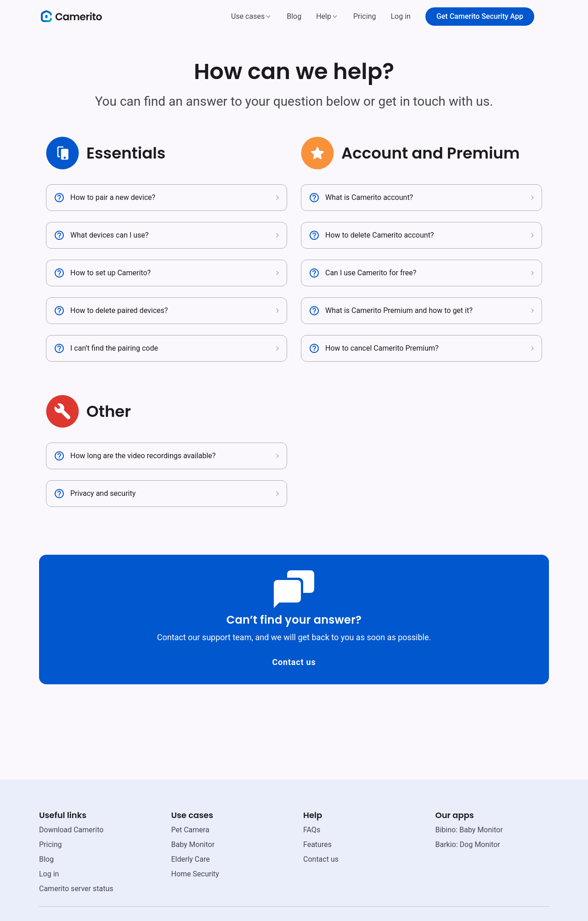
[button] (252, 17)
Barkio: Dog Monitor (468, 844)
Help (324, 16)
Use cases (248, 16)
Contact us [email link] (321, 859)
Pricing (365, 16)
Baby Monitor (193, 844)
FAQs (312, 830)
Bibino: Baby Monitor (469, 830)
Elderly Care (191, 859)
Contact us (294, 662)
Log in (400, 16)
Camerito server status (76, 889)
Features (317, 844)
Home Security (195, 874)
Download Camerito (71, 830)
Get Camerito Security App (480, 16)
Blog (294, 16)
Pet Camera (190, 830)
